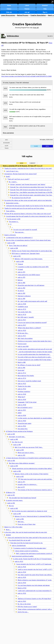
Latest (27, 5)
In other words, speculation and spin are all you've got (35, 349)
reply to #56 (20, 519)
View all (36, 28)
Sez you (11, 506)
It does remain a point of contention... (27, 551)
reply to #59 (20, 450)
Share (36, 146)
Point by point (22, 344)
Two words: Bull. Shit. (25, 312)
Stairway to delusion (24, 296)
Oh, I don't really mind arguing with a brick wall (32, 301)
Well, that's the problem (25, 338)
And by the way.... (23, 612)
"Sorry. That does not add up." (18, 246)
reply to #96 (21, 368)
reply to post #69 (23, 346)
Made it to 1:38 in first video (13, 527)
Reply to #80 (22, 362)
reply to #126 (22, 567)
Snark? (8, 177)
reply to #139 (22, 577)
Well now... (21, 522)
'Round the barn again (24, 423)
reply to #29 (11, 434)
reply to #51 (17, 256)
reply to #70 (21, 455)
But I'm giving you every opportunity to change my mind (29, 511)
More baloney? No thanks (26, 376)
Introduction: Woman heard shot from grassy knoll (20, 174)
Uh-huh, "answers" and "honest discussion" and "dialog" (28, 184)
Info (7, 140)
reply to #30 (11, 461)
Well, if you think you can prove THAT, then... (29, 447)
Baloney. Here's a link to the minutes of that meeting (31, 474)
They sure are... (20, 232)
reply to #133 (22, 331)
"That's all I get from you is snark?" (18, 179)
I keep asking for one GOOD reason (29, 275)
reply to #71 (21, 482)
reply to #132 (22, 389)
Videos (9, 9)
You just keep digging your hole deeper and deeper (34, 585)
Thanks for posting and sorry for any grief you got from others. (24, 208)
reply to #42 (14, 508)
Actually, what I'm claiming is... (27, 485)
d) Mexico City (10, 492)
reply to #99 (21, 299)
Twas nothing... (11, 211)
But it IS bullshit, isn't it (25, 408)
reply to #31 (11, 495)
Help (45, 9)
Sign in (45, 12)
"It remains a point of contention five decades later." (30, 548)
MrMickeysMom (13, 36)
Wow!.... (8, 530)
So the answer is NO (14, 219)
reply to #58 (20, 261)
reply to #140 (22, 394)
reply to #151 (22, 410)
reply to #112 (22, 373)
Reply (47, 146)
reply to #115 (22, 309)
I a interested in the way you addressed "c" (19, 238)
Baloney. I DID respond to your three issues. (29, 259)
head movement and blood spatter (23, 556)
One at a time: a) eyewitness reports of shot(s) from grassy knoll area (28, 240)
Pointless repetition (24, 392)
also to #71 (21, 487)
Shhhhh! (8, 535)
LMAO (20, 413)
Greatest (45, 5)
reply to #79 (21, 277)
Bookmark (6, 143)
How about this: (23, 429)
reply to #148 (22, 405)
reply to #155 (22, 593)
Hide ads (9, 12)
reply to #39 (14, 466)
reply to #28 (11, 243)
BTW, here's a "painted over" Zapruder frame (26, 254)
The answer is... (14, 222)
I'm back (20, 269)
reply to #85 (21, 283)
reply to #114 (22, 378)
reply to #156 (22, 415)
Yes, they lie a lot (17, 442)
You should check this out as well (20, 540)
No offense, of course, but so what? (29, 365)
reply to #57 (20, 477)
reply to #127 (22, 325)
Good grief (21, 370)
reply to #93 (21, 288)
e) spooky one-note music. (14, 500)
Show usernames (8, 133)
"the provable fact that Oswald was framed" (23, 498)
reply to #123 (19, 562)
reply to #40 (14, 439)
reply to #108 (22, 304)
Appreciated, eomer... (13, 203)
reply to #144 (22, 400)
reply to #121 (22, 320)
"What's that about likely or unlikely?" (29, 328)
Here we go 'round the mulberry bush (29, 381)
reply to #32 (11, 503)
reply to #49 (17, 514)
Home (9, 5)
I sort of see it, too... (12, 171)
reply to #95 (21, 293)
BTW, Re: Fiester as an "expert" (27, 607)
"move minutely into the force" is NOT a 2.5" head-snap (34, 564)
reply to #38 (14, 248)
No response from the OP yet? (21, 198)
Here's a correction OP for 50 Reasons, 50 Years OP (19, 166)
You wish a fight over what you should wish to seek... (35, 357)
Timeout (20, 264)
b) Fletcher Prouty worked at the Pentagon (19, 431)
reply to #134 (22, 572)
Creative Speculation (38, 15)
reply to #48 (17, 445)
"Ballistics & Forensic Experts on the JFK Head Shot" (34, 599)
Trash (7, 148)
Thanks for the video (24, 386)
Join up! (27, 12)
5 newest (32, 163)
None (22, 163)
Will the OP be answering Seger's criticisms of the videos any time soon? (28, 214)
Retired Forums (23, 15)
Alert (7, 146)
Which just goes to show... (26, 453)
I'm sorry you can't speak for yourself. (25, 230)
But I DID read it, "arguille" (26, 317)
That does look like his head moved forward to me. (27, 543)
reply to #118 (22, 315)
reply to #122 (22, 384)
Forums (27, 9)
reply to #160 (22, 421)
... (12, 227)
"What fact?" (21, 397)
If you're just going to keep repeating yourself (32, 323)
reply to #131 (22, 336)
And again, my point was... (17, 437)
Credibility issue (23, 307)
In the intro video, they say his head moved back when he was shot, (26, 532)
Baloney (20, 280)
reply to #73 (21, 272)
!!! (11, 224)
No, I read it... (13, 182)
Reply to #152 (22, 588)
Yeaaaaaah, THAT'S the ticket (27, 402)
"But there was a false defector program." (22, 463)
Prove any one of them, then (26, 524)
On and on (21, 291)
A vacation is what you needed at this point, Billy (33, 267)
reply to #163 (22, 601)
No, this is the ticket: (24, 604)
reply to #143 (22, 583)
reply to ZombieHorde (19, 546)
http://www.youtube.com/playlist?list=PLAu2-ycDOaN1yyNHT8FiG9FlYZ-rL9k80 (26, 76)
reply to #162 (22, 426)
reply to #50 (17, 471)
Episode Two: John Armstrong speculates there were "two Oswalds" (32, 187)
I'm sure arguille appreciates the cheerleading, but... (34, 354)
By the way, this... (23, 333)
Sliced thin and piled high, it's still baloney (31, 285)
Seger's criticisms (10, 235)
